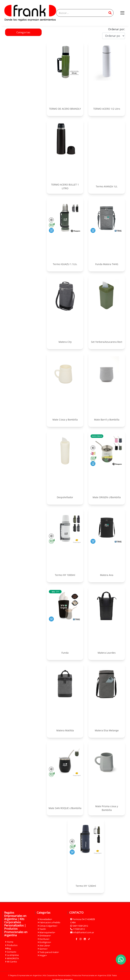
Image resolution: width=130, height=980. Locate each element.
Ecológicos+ (44, 942)
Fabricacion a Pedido (49, 922)
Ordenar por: (117, 29)
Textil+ (42, 929)
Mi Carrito (11, 962)
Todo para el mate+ (48, 952)
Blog (8, 948)
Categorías (23, 32)
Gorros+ (43, 949)
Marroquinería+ (46, 932)
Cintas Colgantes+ (48, 926)
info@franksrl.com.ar (83, 932)
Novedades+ (45, 919)
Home (9, 942)
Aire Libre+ (44, 946)
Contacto (11, 952)
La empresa (12, 955)
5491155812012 (80, 926)
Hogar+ (42, 955)
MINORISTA (12, 958)
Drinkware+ (44, 936)
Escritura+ (44, 939)
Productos (11, 945)
